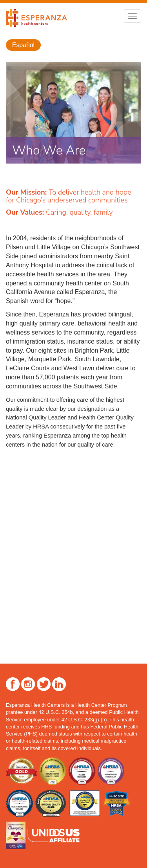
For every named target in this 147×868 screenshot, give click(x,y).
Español (23, 45)
